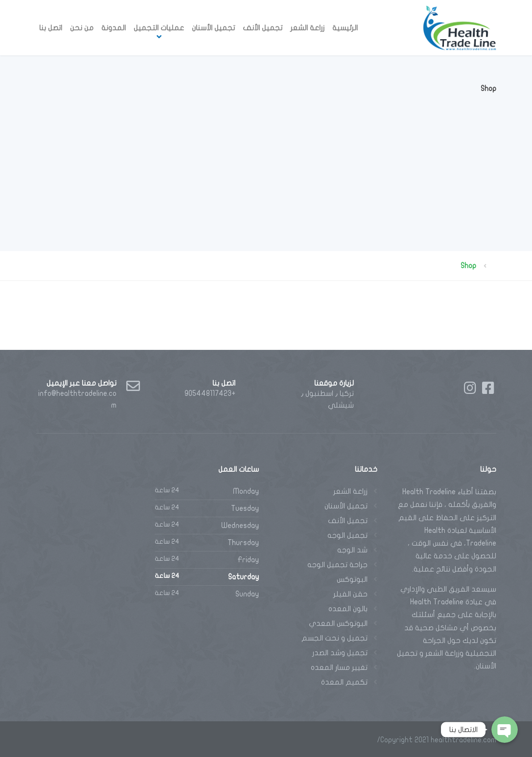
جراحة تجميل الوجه (337, 565)
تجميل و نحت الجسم (335, 638)
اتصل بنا (51, 28)
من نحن (82, 28)
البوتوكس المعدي (338, 623)
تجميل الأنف (263, 28)
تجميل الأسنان (213, 28)
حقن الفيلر (350, 594)
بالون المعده (348, 609)
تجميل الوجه (347, 535)
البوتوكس (352, 579)
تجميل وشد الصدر (340, 653)
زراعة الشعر (307, 28)
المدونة (114, 28)
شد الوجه (352, 550)
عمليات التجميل (159, 28)
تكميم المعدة (344, 682)
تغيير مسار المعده (339, 667)
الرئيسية (345, 28)
